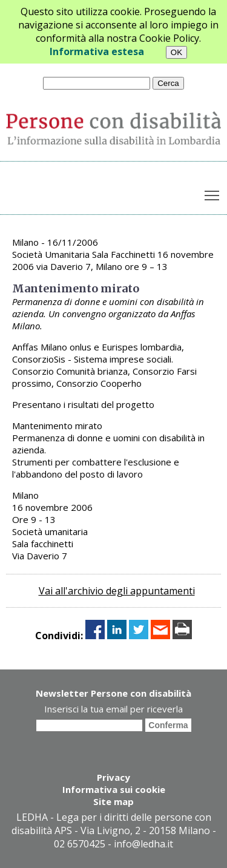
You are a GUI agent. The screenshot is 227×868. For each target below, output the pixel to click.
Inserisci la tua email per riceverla (113, 709)
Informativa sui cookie (114, 789)
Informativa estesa (97, 51)
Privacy (113, 777)
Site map (113, 801)
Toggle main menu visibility (213, 193)
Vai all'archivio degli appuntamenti (117, 591)
